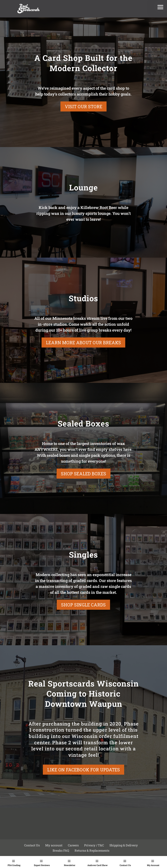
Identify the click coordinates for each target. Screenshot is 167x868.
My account (54, 845)
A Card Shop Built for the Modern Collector (83, 63)
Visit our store (83, 106)
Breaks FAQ (61, 850)
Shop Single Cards (83, 605)
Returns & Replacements (92, 850)
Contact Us (125, 865)
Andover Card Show (98, 865)
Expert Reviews (42, 865)
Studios (83, 298)
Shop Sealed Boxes (83, 474)
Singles (83, 555)
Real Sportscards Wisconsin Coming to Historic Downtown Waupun (83, 694)
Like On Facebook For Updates (83, 770)
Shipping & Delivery (124, 845)
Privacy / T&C (94, 845)
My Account (153, 865)
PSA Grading (14, 865)
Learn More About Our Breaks (83, 342)
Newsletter (70, 865)
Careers (73, 845)
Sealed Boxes (83, 423)
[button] (160, 7)
